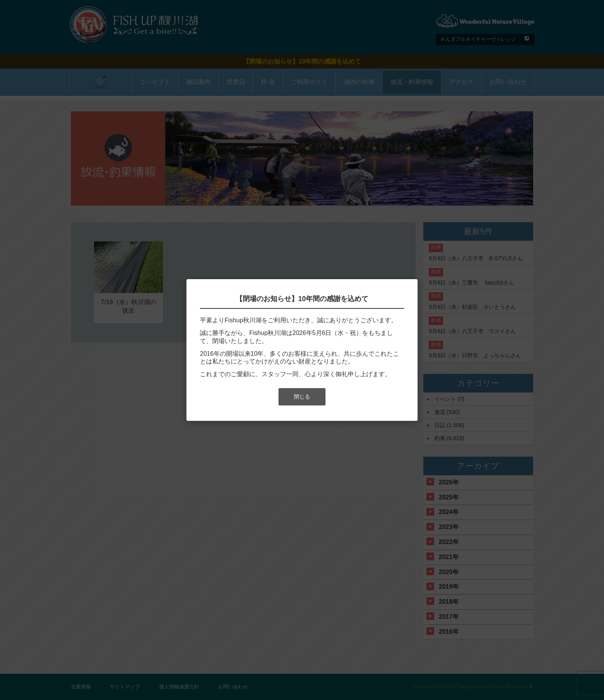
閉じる (302, 397)
